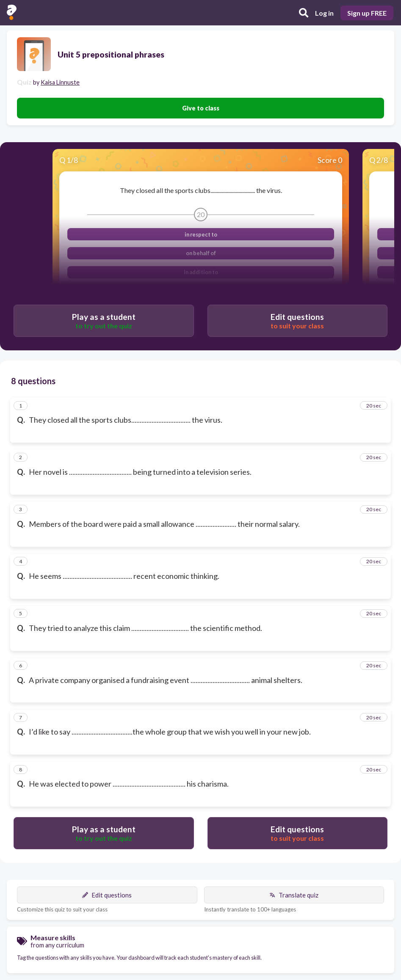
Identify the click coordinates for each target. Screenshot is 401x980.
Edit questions (107, 895)
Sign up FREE (367, 13)
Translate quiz (294, 895)
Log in (324, 13)
